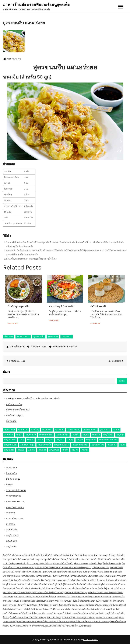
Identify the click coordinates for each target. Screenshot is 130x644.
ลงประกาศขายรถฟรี (88, 559)
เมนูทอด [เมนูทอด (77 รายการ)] (96, 435)
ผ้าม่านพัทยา (91, 580)
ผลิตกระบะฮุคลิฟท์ (111, 584)
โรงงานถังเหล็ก (22, 588)
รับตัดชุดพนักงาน (75, 572)
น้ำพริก (9, 485)
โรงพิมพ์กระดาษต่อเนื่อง (81, 597)
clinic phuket (86, 568)
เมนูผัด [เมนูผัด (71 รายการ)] (30, 440)
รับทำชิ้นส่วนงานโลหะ (51, 588)
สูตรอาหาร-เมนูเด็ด (15, 507)
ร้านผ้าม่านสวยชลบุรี (94, 584)
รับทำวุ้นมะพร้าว (108, 588)
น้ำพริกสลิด (11, 421)
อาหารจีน (73, 347)
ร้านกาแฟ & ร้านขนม (16, 490)
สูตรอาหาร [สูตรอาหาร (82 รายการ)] (105, 430)
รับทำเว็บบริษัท (47, 555)
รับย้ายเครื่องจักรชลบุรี (100, 613)
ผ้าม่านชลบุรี (80, 580)
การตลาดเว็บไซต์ (20, 613)
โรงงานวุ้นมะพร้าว (93, 588)
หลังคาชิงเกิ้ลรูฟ (96, 563)
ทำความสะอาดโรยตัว (42, 593)
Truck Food (11, 468)
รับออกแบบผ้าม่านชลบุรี (107, 580)
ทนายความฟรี (112, 618)
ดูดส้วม (39, 572)
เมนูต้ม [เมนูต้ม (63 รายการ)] (86, 435)
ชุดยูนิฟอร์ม (48, 572)
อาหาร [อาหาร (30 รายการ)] (116, 430)
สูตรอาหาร (53, 336)
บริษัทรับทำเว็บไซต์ (62, 555)
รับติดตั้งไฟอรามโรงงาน (82, 622)
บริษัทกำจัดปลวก (95, 576)
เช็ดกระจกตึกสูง (58, 593)
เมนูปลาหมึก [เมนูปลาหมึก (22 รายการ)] (10, 440)
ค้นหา (6, 372)
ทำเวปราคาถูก (68, 618)
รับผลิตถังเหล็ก (35, 588)
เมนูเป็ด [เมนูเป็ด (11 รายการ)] (21, 450)
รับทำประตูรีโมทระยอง (69, 605)
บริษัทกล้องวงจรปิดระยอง (62, 601)
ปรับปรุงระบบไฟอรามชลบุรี (53, 613)
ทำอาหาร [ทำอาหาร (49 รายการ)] (59, 430)
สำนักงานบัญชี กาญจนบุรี (85, 618)
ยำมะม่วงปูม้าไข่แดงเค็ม (62, 306)
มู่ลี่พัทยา (66, 584)
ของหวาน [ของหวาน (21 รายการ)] (47, 430)
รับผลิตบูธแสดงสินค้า (17, 563)
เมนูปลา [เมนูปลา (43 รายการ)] (120, 435)
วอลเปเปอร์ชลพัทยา (17, 584)
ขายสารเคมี (40, 568)
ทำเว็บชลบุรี (63, 559)
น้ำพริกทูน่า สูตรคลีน (18, 306)
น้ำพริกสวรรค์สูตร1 (15, 415)
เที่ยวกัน (35, 622)
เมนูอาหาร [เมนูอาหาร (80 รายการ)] (91, 440)
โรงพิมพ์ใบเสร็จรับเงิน (47, 597)
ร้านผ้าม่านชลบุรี (47, 584)
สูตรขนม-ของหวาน (15, 501)
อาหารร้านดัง (68, 580)
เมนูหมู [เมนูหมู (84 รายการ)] (70, 440)
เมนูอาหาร (67, 336)
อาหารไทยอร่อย (17, 347)
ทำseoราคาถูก (33, 563)
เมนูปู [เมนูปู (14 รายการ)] (21, 440)
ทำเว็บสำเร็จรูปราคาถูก (37, 618)
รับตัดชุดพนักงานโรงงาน (93, 572)
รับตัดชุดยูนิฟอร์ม (60, 572)
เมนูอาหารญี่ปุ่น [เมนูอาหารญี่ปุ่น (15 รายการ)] (27, 445)
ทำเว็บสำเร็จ (52, 559)
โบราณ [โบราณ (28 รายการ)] (85, 450)
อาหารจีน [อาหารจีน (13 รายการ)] (9, 435)
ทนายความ (101, 618)
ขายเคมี (31, 568)
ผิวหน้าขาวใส (30, 572)
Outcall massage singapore (104, 568)
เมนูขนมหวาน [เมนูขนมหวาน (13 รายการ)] (46, 435)
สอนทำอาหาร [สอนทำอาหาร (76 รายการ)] (73, 430)
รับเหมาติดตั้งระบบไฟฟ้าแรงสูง (78, 626)
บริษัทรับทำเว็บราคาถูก (20, 559)
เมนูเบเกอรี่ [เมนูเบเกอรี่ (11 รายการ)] (9, 450)
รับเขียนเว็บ (35, 555)
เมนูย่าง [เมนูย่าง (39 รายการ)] (50, 440)
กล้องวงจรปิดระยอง (42, 601)
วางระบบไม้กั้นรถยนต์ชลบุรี (114, 605)
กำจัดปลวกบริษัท (16, 580)
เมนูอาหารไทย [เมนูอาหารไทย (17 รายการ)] (97, 445)
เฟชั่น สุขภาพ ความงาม (52, 580)
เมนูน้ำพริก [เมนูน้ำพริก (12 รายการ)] (108, 435)
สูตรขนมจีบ (39, 336)
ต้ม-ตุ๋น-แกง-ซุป (13, 479)
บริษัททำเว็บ (102, 559)
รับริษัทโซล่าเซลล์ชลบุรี (49, 605)
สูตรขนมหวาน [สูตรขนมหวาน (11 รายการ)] (90, 430)
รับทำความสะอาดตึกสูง (22, 593)
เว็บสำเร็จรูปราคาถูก (38, 559)
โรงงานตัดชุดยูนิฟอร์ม (113, 572)
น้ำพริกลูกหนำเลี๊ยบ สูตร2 (18, 410)
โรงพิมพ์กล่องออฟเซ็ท (112, 563)
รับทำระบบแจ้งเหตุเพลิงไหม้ (22, 626)
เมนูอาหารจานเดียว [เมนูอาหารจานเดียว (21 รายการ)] (108, 440)
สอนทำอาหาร (23, 336)
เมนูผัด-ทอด (11, 541)
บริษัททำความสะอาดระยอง (99, 593)
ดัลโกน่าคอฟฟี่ (98, 306)
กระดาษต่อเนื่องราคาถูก (101, 597)
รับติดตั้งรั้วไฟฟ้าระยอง (12, 609)
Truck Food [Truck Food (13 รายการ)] (9, 430)
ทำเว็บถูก (112, 555)
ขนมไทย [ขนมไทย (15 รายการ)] (35, 430)
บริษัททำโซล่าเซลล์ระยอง (28, 605)
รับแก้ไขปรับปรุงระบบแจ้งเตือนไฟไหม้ (49, 626)
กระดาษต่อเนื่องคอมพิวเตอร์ (22, 601)
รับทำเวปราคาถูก (101, 555)
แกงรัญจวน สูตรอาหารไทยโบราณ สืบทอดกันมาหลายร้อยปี (33, 398)
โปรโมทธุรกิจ (51, 568)
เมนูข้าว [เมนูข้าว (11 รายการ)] (75, 435)
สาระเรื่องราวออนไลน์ (33, 580)
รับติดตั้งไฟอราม (34, 613)
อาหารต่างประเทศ (15, 518)
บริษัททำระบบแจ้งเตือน (81, 609)
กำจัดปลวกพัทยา (109, 576)
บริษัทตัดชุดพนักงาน (11, 576)
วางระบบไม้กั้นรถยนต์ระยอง (90, 605)
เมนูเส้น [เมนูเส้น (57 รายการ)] (32, 450)
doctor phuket (74, 568)
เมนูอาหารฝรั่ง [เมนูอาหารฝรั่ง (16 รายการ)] (44, 445)
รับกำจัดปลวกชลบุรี (61, 576)
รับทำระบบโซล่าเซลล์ (105, 601)
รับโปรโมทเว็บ (67, 563)
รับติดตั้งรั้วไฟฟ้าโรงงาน (32, 609)
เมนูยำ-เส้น (11, 547)
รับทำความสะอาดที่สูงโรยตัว (26, 597)
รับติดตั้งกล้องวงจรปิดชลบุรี (84, 601)
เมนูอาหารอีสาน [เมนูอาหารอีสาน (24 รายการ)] (80, 445)
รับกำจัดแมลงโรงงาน (78, 576)
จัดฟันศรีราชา (97, 609)
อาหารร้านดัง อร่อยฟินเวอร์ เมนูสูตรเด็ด (37, 5)
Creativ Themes (91, 640)
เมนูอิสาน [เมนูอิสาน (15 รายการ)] (112, 445)
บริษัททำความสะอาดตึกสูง (76, 593)
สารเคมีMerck (21, 568)
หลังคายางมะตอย (81, 563)
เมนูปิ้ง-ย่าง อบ (13, 535)
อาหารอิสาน (12, 530)
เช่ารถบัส (107, 609)
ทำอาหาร (9, 336)
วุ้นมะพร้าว (80, 588)
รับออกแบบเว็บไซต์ (23, 555)
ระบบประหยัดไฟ (64, 609)
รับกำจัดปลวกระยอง (44, 576)
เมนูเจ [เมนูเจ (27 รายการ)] (122, 445)
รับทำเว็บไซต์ (8, 555)
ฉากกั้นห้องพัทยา (78, 584)
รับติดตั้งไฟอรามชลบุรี (62, 622)
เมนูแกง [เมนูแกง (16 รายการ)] (42, 450)
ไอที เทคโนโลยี (17, 572)
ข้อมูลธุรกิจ (62, 568)
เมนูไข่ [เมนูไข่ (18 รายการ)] (75, 450)
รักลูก (113, 609)
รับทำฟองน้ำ (74, 559)
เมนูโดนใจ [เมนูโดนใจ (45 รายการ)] (54, 450)
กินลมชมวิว (11, 473)
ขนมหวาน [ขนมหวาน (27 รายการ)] (23, 430)
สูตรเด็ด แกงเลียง (17, 361)
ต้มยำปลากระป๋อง (14, 404)
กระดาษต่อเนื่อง (64, 597)
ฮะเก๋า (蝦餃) (115, 361)
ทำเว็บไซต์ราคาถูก (86, 555)
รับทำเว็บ (74, 555)
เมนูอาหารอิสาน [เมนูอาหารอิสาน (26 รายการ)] (62, 445)
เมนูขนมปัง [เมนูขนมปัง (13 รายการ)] (31, 435)
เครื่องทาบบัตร (113, 559)
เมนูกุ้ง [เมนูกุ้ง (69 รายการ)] (19, 435)
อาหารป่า (10, 524)
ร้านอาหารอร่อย (60, 347)
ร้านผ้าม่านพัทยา (32, 584)
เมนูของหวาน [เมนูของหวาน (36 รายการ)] (62, 435)
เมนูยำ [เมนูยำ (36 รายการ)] (40, 440)
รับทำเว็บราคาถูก (54, 618)
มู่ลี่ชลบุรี (58, 584)
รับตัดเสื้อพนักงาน (28, 576)
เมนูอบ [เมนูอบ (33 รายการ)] (80, 440)
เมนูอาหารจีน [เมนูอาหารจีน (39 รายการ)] (10, 445)
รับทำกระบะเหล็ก (68, 588)
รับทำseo (57, 563)
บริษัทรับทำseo (46, 563)
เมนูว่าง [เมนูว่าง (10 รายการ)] (60, 440)
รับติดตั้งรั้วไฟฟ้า (49, 609)
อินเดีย (28, 622)
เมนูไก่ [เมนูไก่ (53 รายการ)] (65, 450)
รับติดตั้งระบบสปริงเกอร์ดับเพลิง (78, 613)
